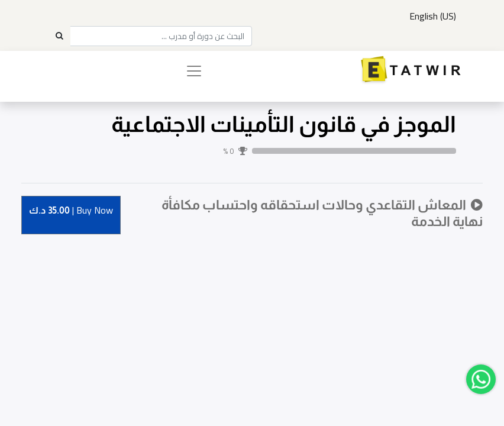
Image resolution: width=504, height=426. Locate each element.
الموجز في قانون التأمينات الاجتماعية (284, 124)
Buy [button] (71, 211)
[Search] (59, 36)
